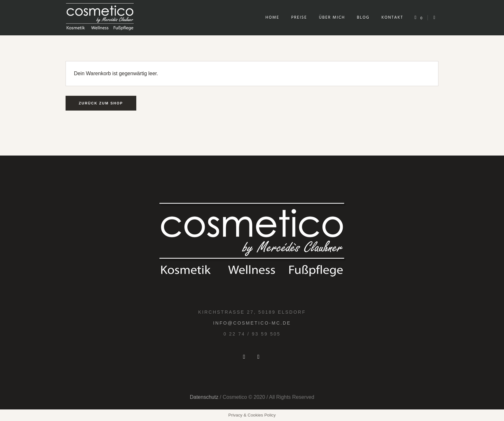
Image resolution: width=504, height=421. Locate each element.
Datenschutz (204, 397)
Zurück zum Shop (101, 103)
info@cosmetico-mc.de (252, 323)
